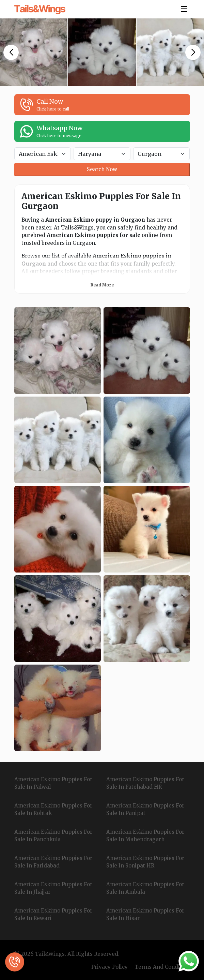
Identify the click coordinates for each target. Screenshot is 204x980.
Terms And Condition (162, 967)
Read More (102, 285)
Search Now (102, 169)
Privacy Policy (109, 967)
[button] (11, 52)
